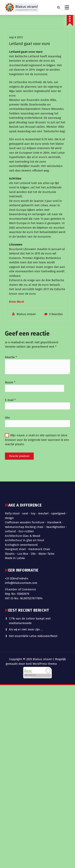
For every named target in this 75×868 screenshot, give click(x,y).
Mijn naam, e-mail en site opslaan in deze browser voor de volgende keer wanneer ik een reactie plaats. (37, 519)
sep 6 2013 (16, 116)
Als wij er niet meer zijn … (26, 499)
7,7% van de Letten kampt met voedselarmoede (30, 490)
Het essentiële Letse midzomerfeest (33, 505)
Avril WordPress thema (41, 664)
